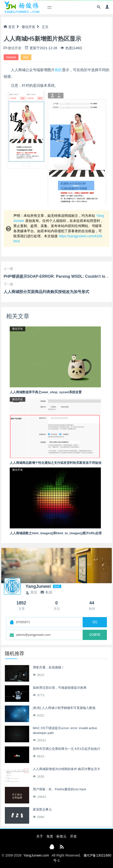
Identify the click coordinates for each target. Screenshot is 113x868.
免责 (50, 836)
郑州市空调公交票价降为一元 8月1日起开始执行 (67, 749)
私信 (46, 592)
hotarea (11, 57)
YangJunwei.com (36, 855)
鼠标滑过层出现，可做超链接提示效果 (60, 688)
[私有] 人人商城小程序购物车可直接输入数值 (64, 708)
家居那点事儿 (42, 809)
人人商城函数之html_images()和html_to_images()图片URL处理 (56, 533)
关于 (40, 836)
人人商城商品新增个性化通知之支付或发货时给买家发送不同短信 (56, 463)
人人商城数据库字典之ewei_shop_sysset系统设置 (46, 392)
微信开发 (28, 27)
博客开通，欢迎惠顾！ (49, 667)
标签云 (61, 836)
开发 (73, 836)
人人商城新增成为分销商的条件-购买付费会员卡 (66, 769)
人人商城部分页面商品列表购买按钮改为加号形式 (46, 292)
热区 (26, 57)
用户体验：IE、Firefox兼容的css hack (60, 789)
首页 (9, 27)
